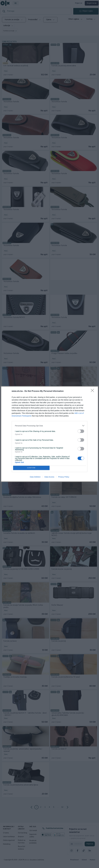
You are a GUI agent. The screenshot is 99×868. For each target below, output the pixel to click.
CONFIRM (31, 468)
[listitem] (50, 426)
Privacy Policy (64, 477)
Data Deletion (35, 477)
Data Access (49, 477)
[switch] (81, 431)
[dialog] (50, 434)
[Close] (93, 391)
